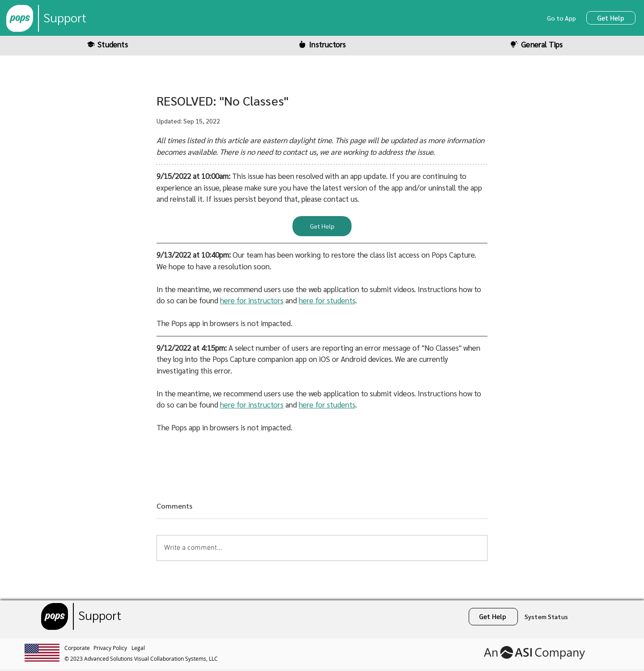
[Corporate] (79, 648)
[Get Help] (611, 18)
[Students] (107, 44)
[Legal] (139, 648)
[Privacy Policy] (112, 648)
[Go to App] (562, 18)
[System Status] (547, 616)
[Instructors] (322, 44)
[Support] (65, 18)
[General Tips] (536, 44)
